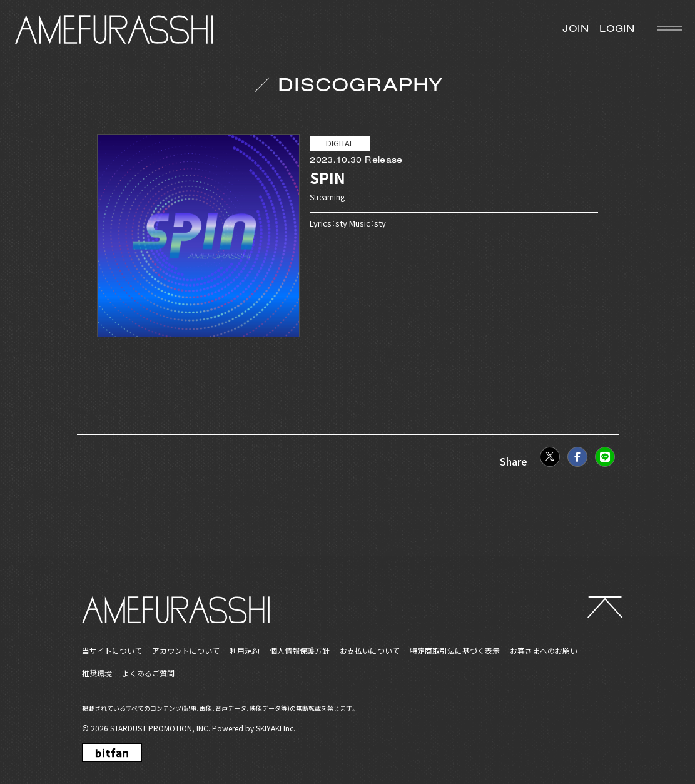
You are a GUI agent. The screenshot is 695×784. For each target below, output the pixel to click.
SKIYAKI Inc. (276, 728)
